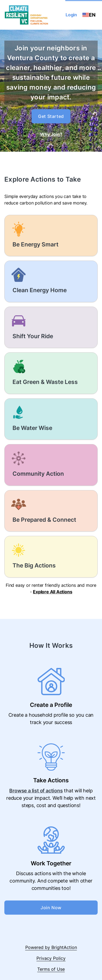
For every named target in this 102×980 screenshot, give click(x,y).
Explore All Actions (52, 592)
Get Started (51, 116)
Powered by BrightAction (51, 947)
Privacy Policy (51, 958)
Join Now (51, 908)
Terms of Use (51, 969)
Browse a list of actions (36, 791)
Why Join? (51, 134)
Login (71, 15)
